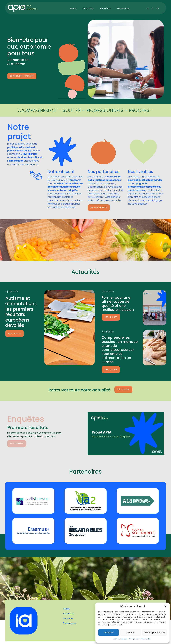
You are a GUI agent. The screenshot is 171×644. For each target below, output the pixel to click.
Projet (73, 9)
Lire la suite (15, 333)
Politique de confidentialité (140, 639)
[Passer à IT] (153, 9)
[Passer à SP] (158, 9)
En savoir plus (99, 208)
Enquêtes (105, 9)
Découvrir (123, 390)
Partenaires (123, 9)
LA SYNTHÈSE (17, 443)
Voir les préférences (155, 633)
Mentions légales (120, 639)
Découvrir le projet (22, 76)
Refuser (131, 633)
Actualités (88, 9)
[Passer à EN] (148, 9)
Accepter (109, 633)
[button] (165, 606)
